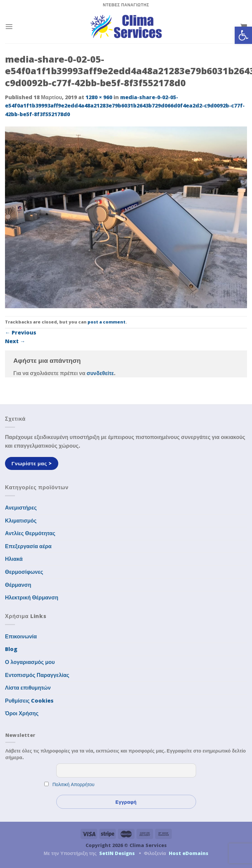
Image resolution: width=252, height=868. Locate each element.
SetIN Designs (117, 853)
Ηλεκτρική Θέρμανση (32, 597)
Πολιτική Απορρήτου (74, 784)
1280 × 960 (99, 97)
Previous (21, 332)
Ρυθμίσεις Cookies (29, 701)
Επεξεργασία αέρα (28, 546)
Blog (11, 649)
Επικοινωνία (21, 636)
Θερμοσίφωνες (24, 572)
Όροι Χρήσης (22, 713)
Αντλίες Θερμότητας (30, 533)
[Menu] (9, 26)
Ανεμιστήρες (21, 508)
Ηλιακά (14, 559)
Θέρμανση (18, 585)
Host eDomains (189, 853)
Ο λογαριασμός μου (30, 662)
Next (15, 341)
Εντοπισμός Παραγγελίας (37, 675)
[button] (243, 35)
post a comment (107, 322)
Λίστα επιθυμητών (28, 688)
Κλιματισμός (21, 521)
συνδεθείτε (100, 373)
